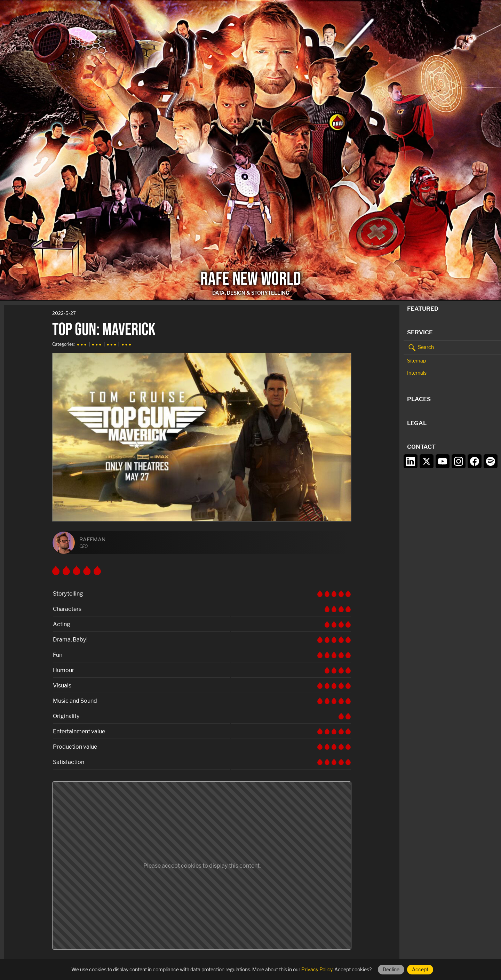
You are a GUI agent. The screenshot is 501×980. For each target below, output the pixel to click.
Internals (417, 373)
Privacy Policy (317, 969)
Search (420, 348)
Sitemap (416, 361)
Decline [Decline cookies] (391, 969)
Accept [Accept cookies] (420, 969)
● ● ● (82, 344)
